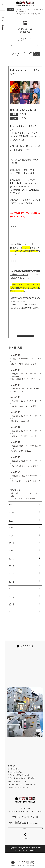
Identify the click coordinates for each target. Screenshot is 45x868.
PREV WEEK (11, 46)
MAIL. (25, 826)
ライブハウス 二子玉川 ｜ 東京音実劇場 (29, 9)
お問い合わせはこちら (25, 337)
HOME (11, 10)
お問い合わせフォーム (25, 835)
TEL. (25, 821)
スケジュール (22, 11)
